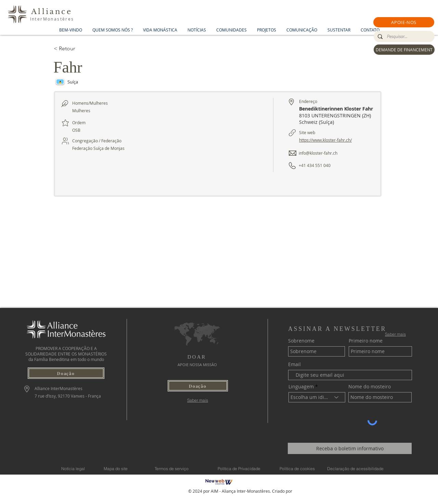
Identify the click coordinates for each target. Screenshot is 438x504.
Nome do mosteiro (370, 387)
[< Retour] (78, 49)
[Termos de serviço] (171, 468)
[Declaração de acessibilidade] (355, 468)
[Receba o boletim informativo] (350, 448)
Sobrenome (301, 341)
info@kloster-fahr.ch (318, 153)
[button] (404, 22)
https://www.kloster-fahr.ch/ (325, 140)
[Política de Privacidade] (239, 468)
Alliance (52, 12)
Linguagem (301, 387)
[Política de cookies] (297, 468)
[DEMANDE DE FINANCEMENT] (404, 50)
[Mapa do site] (115, 468)
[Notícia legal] (73, 468)
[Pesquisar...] (403, 37)
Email (294, 364)
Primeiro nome (366, 341)
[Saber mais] (198, 400)
